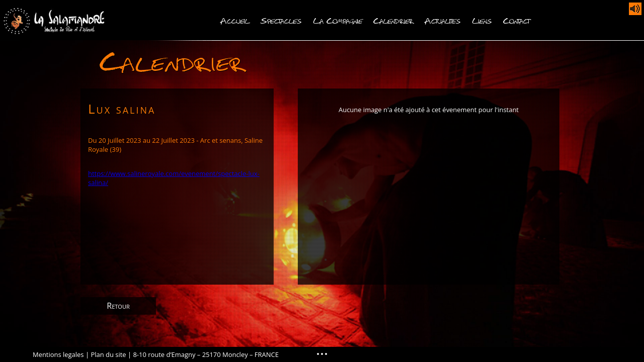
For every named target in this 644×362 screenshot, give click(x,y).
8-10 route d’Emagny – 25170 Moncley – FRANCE (206, 354)
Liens (482, 20)
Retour (118, 306)
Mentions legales (58, 354)
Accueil (235, 20)
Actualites (443, 20)
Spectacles (281, 20)
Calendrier (393, 20)
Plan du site (108, 354)
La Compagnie (338, 20)
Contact (516, 20)
